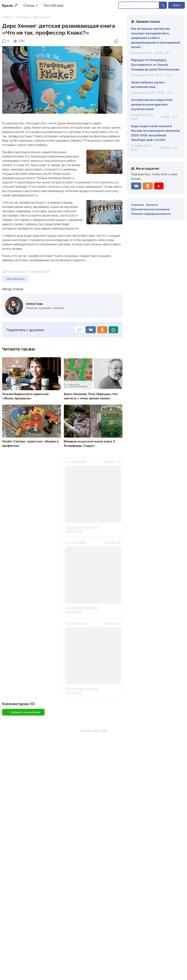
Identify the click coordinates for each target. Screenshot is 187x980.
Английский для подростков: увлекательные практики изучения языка (152, 104)
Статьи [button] (29, 5)
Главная (7, 17)
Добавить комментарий (23, 955)
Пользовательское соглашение (150, 209)
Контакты (152, 205)
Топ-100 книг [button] (54, 5)
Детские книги (42, 17)
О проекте (137, 205)
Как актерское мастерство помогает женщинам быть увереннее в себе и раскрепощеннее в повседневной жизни (156, 38)
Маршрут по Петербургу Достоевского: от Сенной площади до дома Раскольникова (155, 64)
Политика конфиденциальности (151, 214)
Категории (22, 17)
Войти (177, 5)
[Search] (139, 5)
